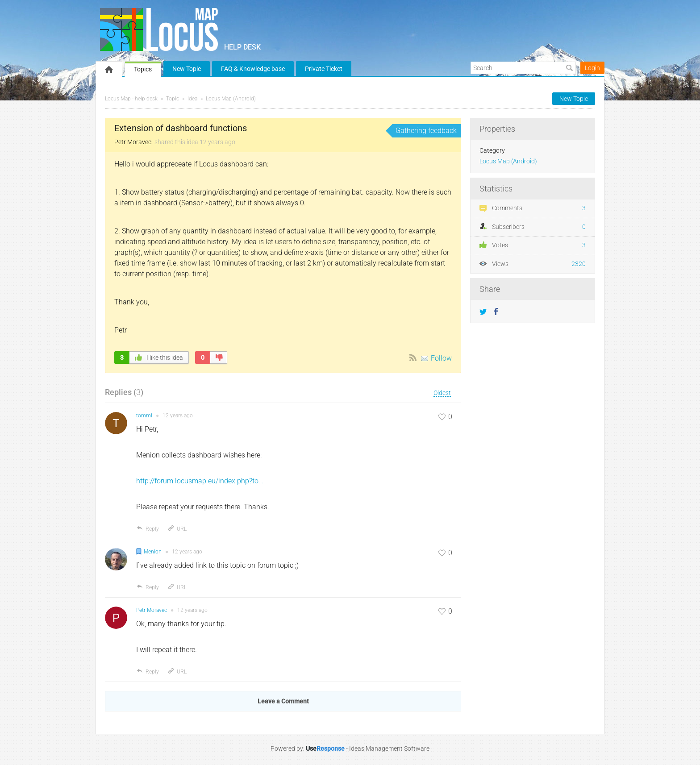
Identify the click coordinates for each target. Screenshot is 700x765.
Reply (148, 529)
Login (592, 68)
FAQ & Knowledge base (253, 69)
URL (177, 529)
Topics (143, 69)
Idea (192, 99)
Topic (173, 99)
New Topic (187, 69)
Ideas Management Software (389, 748)
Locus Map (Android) (231, 99)
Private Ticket (324, 69)
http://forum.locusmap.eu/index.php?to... (200, 481)
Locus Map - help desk (131, 99)
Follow (441, 358)
